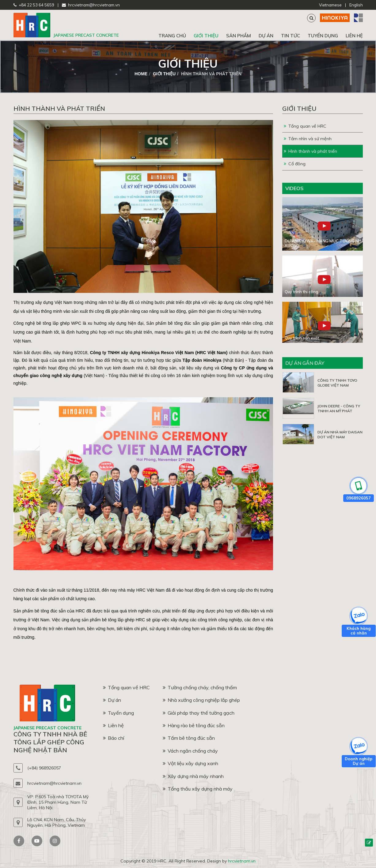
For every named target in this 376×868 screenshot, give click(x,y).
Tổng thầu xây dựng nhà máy (198, 789)
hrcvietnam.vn (242, 861)
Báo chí (114, 738)
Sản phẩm (239, 36)
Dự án (266, 36)
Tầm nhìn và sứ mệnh (308, 139)
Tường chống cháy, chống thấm (200, 687)
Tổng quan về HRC (305, 126)
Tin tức (291, 36)
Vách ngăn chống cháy (190, 751)
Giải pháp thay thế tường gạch (199, 713)
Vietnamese (330, 5)
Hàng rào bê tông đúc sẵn (194, 725)
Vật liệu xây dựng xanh (190, 763)
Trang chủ (172, 36)
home (141, 74)
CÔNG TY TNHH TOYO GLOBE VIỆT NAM (337, 383)
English (356, 5)
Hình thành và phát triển (310, 151)
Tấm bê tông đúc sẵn (189, 738)
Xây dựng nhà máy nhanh (193, 776)
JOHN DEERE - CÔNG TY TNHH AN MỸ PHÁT (339, 408)
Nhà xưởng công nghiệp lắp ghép (201, 700)
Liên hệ (354, 36)
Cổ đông (295, 164)
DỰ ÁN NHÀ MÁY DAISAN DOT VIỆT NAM (340, 434)
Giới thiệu (206, 36)
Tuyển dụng (323, 36)
